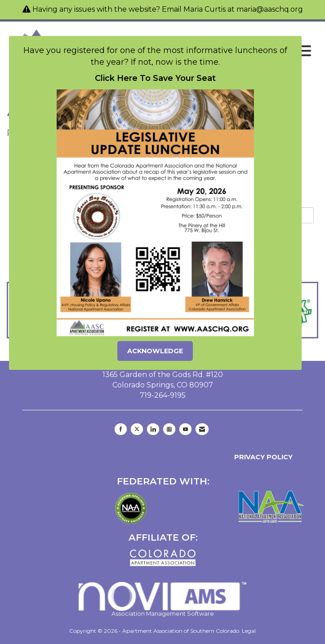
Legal (249, 631)
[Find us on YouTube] (185, 429)
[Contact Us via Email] (202, 429)
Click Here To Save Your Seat (155, 78)
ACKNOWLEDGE (155, 351)
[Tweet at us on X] (137, 429)
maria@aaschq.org (270, 9)
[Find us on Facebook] (121, 429)
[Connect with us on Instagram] (169, 429)
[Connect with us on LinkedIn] (153, 429)
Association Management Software (163, 600)
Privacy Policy (262, 457)
